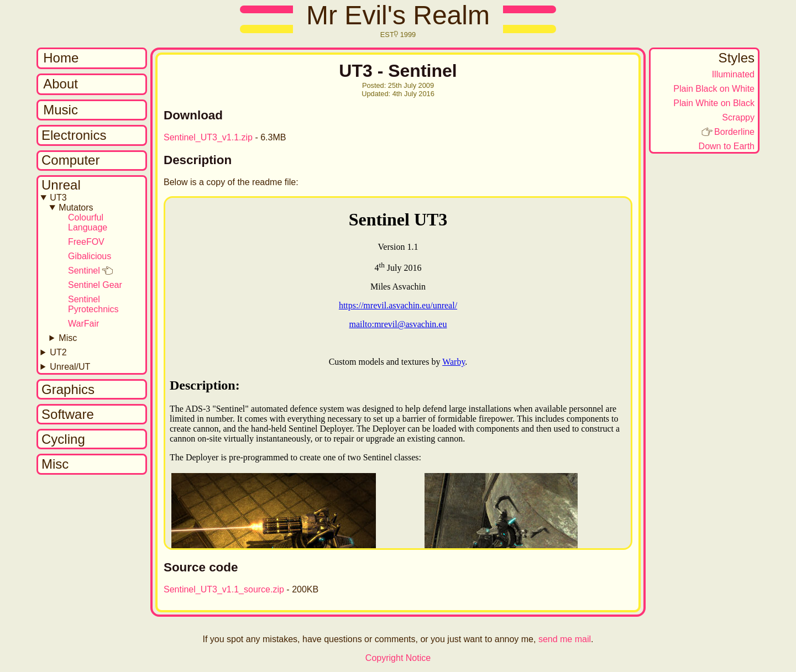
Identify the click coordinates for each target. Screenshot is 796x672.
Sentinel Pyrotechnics (93, 304)
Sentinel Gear (95, 285)
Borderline (734, 132)
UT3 (58, 198)
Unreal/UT (70, 367)
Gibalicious (90, 256)
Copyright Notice (398, 658)
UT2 (58, 352)
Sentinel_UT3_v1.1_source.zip (224, 589)
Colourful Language (88, 222)
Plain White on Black (714, 103)
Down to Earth (727, 146)
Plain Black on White (714, 89)
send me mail (565, 639)
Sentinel (84, 271)
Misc (68, 338)
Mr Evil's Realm (398, 15)
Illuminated (733, 74)
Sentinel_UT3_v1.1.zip (208, 137)
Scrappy (738, 117)
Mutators (76, 208)
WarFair (83, 324)
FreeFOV (86, 242)
